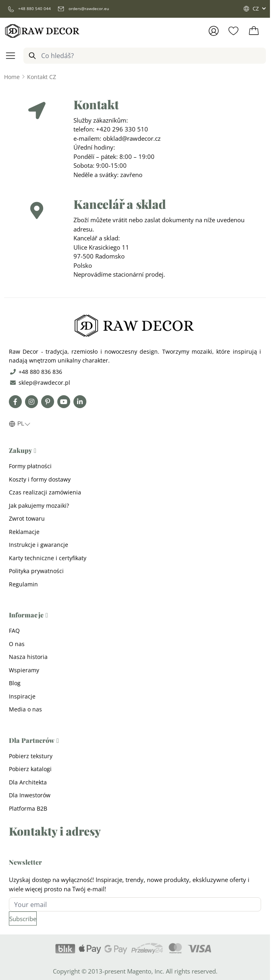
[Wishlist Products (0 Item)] (233, 31)
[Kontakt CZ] (42, 77)
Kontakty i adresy (55, 831)
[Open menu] (10, 56)
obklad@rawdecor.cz (132, 138)
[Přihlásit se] (214, 31)
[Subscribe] (23, 918)
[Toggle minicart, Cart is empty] (254, 31)
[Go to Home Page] (12, 77)
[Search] (32, 56)
